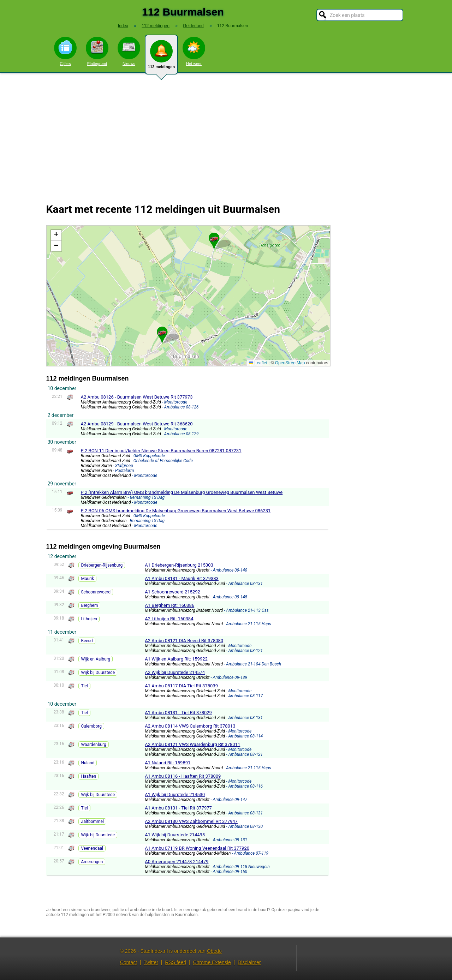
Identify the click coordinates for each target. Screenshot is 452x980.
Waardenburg (93, 745)
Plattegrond (97, 51)
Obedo (214, 951)
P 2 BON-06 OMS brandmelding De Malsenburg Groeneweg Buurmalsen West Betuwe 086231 (176, 511)
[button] (214, 238)
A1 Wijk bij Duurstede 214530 (175, 794)
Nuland (88, 763)
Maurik (87, 579)
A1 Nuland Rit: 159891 (168, 763)
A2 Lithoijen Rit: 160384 (169, 619)
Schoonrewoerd (96, 592)
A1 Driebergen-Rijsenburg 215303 (179, 565)
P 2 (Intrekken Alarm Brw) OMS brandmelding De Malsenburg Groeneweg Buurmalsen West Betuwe (182, 492)
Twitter (151, 962)
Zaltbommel (92, 821)
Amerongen (92, 862)
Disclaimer (249, 962)
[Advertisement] (226, 133)
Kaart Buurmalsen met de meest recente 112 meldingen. (188, 296)
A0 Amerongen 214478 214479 (177, 862)
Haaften (88, 776)
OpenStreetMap (290, 363)
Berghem (89, 605)
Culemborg (91, 726)
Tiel (84, 686)
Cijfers (65, 51)
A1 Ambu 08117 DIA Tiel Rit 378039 (181, 686)
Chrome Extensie (212, 962)
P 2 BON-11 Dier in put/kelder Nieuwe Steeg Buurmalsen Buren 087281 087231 (161, 451)
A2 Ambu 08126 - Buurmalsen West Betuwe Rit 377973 (137, 397)
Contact (129, 962)
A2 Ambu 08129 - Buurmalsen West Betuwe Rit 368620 (137, 424)
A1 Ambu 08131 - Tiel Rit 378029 (178, 713)
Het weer (194, 51)
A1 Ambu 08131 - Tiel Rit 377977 (178, 808)
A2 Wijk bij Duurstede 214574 (175, 672)
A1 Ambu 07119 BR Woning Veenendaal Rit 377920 (197, 848)
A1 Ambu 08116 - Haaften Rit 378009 (183, 776)
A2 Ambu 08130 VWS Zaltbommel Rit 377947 (191, 821)
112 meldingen (161, 57)
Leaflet (258, 363)
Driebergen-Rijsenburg (102, 565)
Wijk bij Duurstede (98, 673)
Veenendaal (92, 848)
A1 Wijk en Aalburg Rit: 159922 (176, 659)
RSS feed (176, 962)
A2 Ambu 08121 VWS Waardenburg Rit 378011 (192, 744)
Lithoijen (89, 619)
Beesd (87, 641)
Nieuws (129, 51)
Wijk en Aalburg (96, 659)
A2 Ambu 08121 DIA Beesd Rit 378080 (184, 641)
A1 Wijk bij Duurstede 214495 (175, 835)
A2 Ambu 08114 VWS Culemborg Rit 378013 (190, 726)
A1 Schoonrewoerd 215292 (173, 592)
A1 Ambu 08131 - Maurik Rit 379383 (182, 578)
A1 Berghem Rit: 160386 (169, 605)
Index (123, 26)
